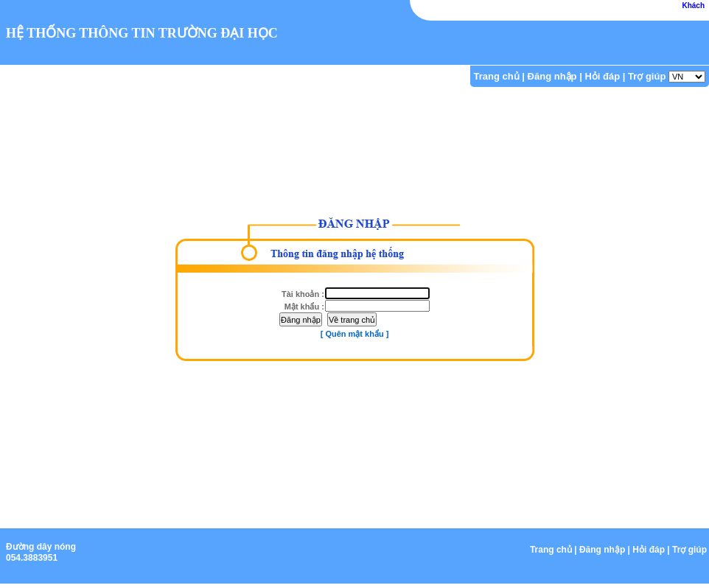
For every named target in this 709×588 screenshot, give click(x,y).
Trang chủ (497, 76)
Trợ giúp (647, 76)
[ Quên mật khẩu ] (355, 334)
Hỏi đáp (602, 76)
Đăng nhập (552, 76)
